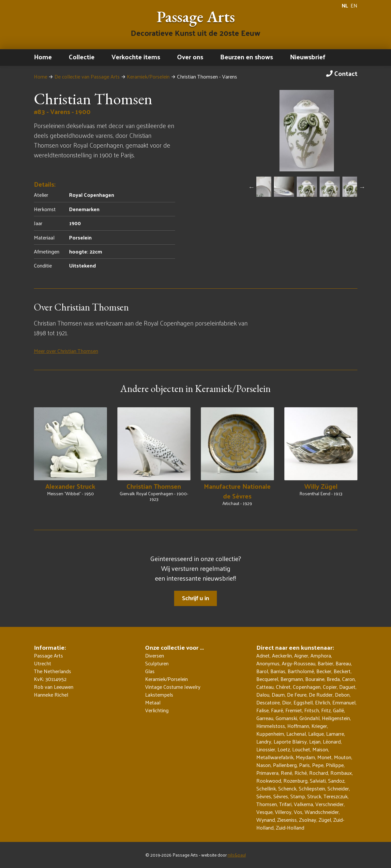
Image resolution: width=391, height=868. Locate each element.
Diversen (155, 656)
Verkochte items (136, 57)
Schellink (266, 788)
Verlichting (157, 710)
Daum (278, 694)
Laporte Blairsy (290, 741)
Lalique (316, 734)
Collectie (82, 57)
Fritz (326, 710)
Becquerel (267, 679)
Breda (333, 679)
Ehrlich (323, 702)
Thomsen (267, 804)
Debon (342, 694)
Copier (330, 687)
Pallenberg (285, 765)
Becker (324, 671)
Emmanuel (344, 702)
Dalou (263, 694)
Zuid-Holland (290, 827)
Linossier (266, 749)
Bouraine (315, 679)
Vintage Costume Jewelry (173, 687)
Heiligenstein (336, 718)
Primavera (267, 773)
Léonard (332, 741)
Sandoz (336, 781)
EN (354, 6)
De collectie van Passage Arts (87, 76)
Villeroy (283, 812)
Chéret (283, 687)
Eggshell (303, 702)
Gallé (338, 710)
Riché (301, 773)
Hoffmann (298, 726)
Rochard (319, 773)
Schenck (287, 788)
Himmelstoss (271, 726)
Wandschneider (322, 812)
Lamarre (335, 734)
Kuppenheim (270, 734)
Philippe (335, 765)
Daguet (347, 687)
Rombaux (341, 773)
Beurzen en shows (247, 57)
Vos (298, 812)
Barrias (278, 671)
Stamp (298, 796)
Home (43, 57)
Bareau (343, 663)
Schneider (338, 788)
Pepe (318, 765)
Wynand (266, 820)
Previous (251, 187)
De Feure (297, 694)
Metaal (153, 702)
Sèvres (264, 796)
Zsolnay (308, 820)
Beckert (342, 671)
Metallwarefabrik (275, 757)
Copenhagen (307, 687)
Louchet (301, 749)
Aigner (301, 655)
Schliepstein (312, 788)
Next (362, 187)
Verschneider (330, 804)
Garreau (265, 718)
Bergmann (292, 679)
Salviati (318, 781)
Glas (150, 671)
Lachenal (296, 734)
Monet (324, 757)
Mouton (343, 757)
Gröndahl (309, 718)
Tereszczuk (336, 796)
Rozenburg (295, 781)
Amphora (321, 655)
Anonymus (268, 663)
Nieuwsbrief (308, 57)
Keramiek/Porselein (148, 76)
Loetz (284, 749)
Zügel (325, 820)
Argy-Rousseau (299, 663)
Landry (264, 741)
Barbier (325, 663)
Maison (320, 749)
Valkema (303, 804)
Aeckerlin (282, 655)
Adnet (263, 655)
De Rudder (321, 694)
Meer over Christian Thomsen (66, 351)
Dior (287, 702)
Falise (263, 710)
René (286, 773)
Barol (262, 671)
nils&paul (237, 855)
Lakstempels (159, 695)
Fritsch (312, 710)
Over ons (190, 57)
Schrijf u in (195, 598)
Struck (314, 796)
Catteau (265, 687)
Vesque (264, 812)
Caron (348, 679)
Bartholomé (301, 671)
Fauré (277, 710)
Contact (342, 73)
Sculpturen (157, 663)
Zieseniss (287, 820)
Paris (304, 765)
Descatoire (268, 702)
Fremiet (294, 710)
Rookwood (269, 781)
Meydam (305, 757)
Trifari (285, 804)
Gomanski (286, 718)
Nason (263, 765)
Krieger (319, 726)
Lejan (315, 741)
